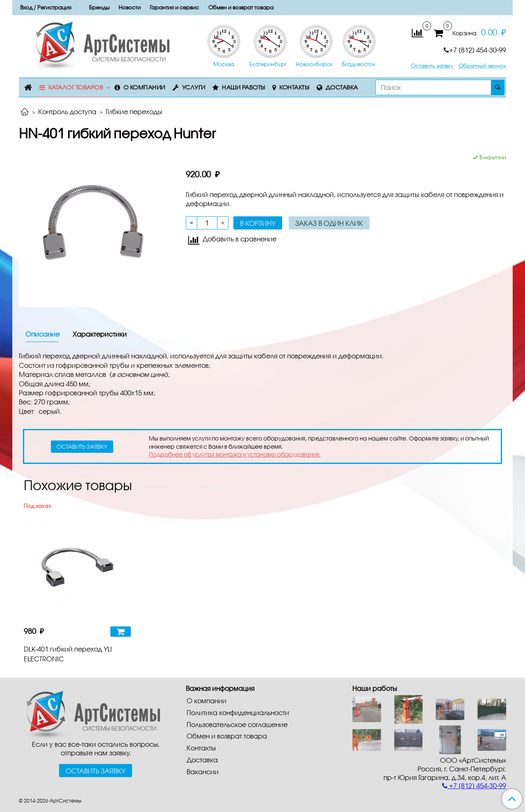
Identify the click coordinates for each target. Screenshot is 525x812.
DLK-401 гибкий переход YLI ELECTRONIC (68, 654)
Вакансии (203, 772)
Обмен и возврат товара (241, 7)
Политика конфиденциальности (238, 712)
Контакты (294, 87)
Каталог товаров (76, 87)
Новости (130, 7)
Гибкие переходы (134, 111)
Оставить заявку (432, 66)
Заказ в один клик (329, 223)
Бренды (99, 7)
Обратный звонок (482, 66)
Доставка (342, 87)
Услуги (194, 87)
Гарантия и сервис (174, 7)
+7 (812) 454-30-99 (475, 50)
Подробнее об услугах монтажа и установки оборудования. (235, 454)
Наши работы (244, 87)
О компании (144, 87)
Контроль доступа (67, 111)
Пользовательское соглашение (237, 724)
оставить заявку (82, 446)
